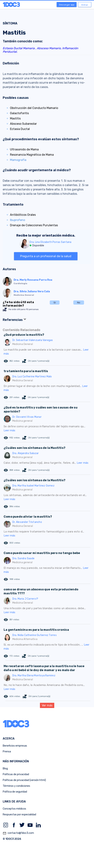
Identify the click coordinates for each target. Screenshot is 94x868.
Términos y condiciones (16, 786)
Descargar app (67, 5)
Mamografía (18, 160)
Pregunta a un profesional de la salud (46, 256)
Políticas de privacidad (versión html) (24, 780)
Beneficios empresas (15, 746)
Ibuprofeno (18, 220)
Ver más (47, 705)
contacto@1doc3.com (18, 833)
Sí (55, 303)
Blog (5, 769)
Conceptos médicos (14, 809)
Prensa (7, 752)
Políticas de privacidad (16, 774)
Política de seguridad (15, 792)
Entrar (85, 5)
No (79, 303)
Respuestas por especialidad (19, 815)
